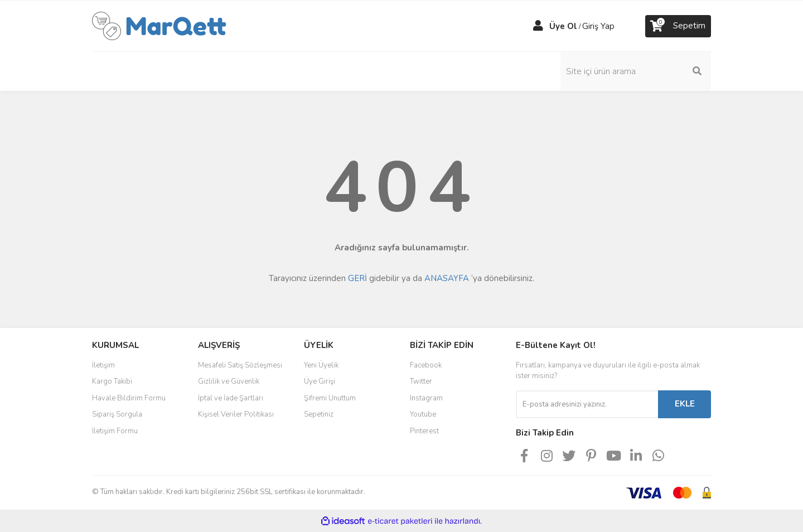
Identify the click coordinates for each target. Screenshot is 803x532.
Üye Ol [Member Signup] (563, 26)
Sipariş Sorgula (117, 414)
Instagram (426, 398)
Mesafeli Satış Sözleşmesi (240, 365)
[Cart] (678, 26)
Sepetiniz (319, 414)
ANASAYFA (447, 278)
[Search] (636, 71)
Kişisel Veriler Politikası (236, 414)
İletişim (103, 365)
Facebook (426, 365)
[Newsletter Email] (587, 404)
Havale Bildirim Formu (129, 398)
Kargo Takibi (112, 381)
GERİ (357, 278)
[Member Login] (538, 26)
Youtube (423, 414)
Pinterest (424, 431)
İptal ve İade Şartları (231, 398)
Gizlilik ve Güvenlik (229, 381)
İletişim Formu (115, 431)
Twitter (421, 381)
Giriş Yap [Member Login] (598, 26)
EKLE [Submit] (685, 404)
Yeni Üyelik (321, 365)
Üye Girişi (320, 381)
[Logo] (159, 25)
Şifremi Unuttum (330, 398)
